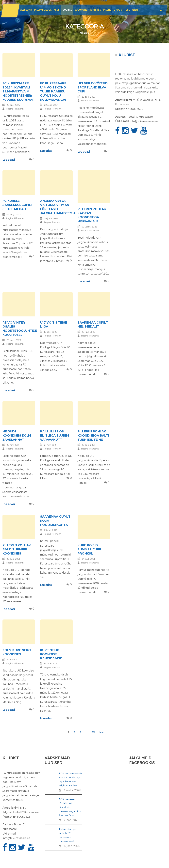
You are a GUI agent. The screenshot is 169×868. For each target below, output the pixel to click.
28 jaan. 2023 (14, 340)
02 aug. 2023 (14, 214)
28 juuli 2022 (88, 332)
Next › (103, 732)
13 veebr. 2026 (72, 790)
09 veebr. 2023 (89, 227)
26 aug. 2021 (13, 559)
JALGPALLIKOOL (43, 10)
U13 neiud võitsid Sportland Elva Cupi (93, 87)
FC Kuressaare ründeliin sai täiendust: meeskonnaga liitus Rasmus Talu (70, 807)
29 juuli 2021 (51, 530)
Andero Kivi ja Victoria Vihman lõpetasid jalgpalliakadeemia (58, 207)
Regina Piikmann (15, 109)
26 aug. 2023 (89, 97)
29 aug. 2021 (88, 445)
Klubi (57, 10)
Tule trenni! (132, 10)
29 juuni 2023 (51, 218)
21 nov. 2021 (50, 445)
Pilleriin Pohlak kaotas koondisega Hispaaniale (92, 215)
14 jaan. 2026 (71, 820)
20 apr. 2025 (13, 105)
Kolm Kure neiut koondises (17, 652)
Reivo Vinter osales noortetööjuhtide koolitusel (20, 329)
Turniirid (95, 10)
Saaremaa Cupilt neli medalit (93, 325)
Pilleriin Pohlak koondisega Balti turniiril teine (93, 435)
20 (93, 732)
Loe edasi (9, 160)
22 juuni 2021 (13, 660)
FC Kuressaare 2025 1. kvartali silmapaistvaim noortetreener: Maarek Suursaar (18, 91)
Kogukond (81, 10)
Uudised (67, 10)
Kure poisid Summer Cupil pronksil (90, 549)
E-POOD (118, 10)
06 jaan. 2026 (71, 846)
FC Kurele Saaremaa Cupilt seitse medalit (18, 205)
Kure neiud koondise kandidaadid (51, 654)
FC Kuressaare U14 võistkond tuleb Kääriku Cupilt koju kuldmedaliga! (53, 91)
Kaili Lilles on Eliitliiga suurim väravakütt (54, 435)
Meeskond (26, 10)
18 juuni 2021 (51, 664)
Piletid (107, 10)
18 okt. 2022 (51, 332)
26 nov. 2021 (13, 445)
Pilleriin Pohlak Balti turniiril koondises (17, 549)
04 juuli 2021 (88, 559)
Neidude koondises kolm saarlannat (17, 435)
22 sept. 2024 (51, 105)
